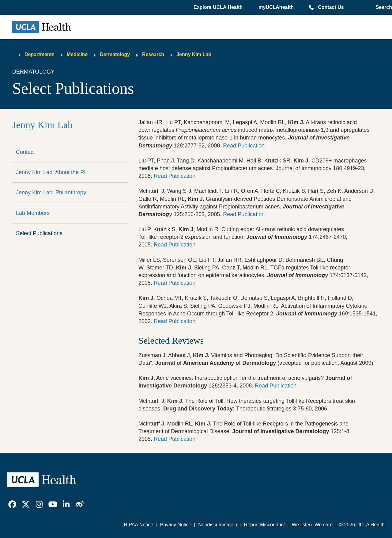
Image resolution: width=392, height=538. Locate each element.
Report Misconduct (264, 525)
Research (153, 54)
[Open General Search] (383, 7)
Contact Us (331, 7)
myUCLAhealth (276, 7)
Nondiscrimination (218, 525)
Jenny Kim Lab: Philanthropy (51, 193)
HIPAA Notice (138, 525)
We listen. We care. (313, 525)
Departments (40, 54)
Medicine (77, 54)
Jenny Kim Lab (194, 54)
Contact (25, 152)
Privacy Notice (175, 525)
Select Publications (39, 233)
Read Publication (244, 146)
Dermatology (115, 54)
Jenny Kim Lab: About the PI (51, 172)
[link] (12, 504)
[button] (219, 7)
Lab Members (33, 213)
